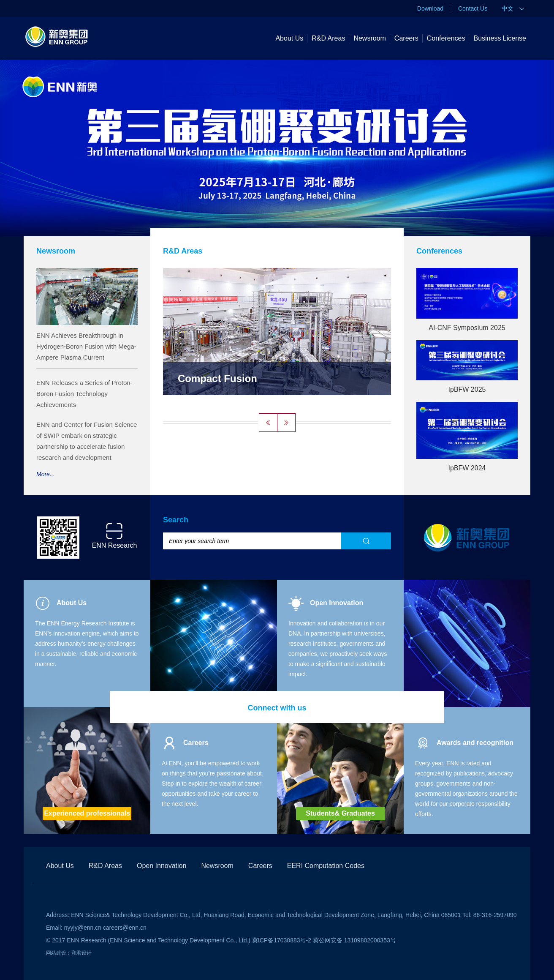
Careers (406, 38)
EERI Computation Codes (326, 866)
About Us (289, 38)
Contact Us (473, 8)
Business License (500, 38)
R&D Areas (328, 38)
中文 (513, 8)
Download (430, 8)
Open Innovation (162, 866)
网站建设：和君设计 (69, 953)
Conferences (446, 38)
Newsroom (369, 38)
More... (46, 474)
